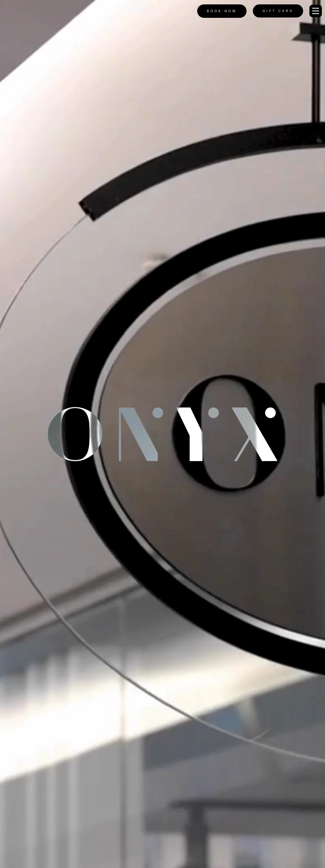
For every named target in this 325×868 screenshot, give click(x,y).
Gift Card (278, 11)
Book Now (222, 11)
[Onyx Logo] (22, 11)
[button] (316, 11)
